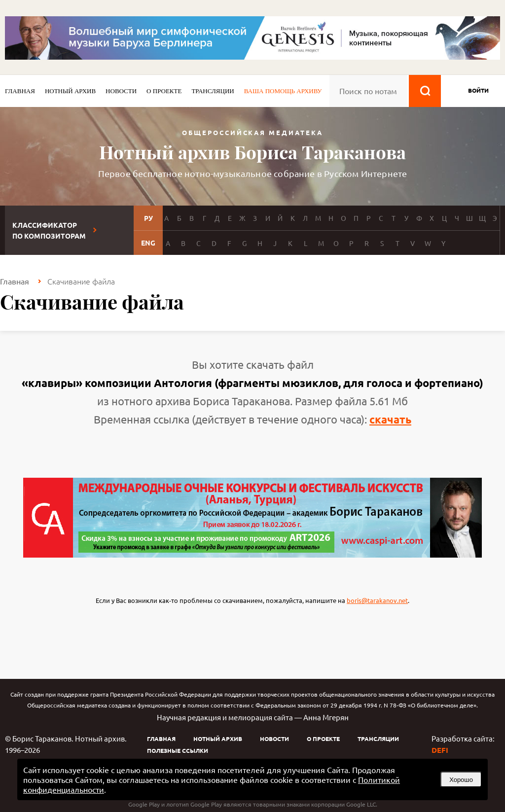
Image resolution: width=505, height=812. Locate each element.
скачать (390, 419)
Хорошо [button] (461, 780)
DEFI (440, 750)
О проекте (164, 91)
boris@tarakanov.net (377, 600)
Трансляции (213, 91)
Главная (20, 91)
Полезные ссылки (178, 750)
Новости (121, 91)
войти (478, 90)
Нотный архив (70, 91)
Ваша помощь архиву (283, 91)
